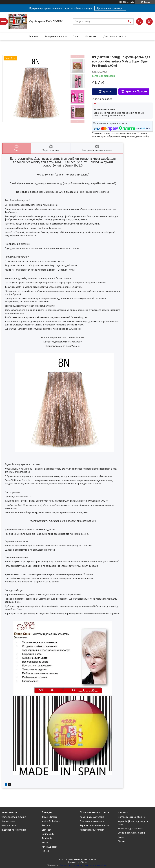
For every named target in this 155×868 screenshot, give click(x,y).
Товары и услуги (54, 37)
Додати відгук (149, 21)
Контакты (91, 37)
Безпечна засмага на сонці (132, 833)
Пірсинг (122, 841)
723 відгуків (128, 2)
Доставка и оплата (115, 37)
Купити (107, 91)
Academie (47, 838)
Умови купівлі (8, 821)
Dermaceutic (48, 834)
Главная (34, 37)
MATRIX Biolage (50, 847)
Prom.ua (92, 859)
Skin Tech (47, 830)
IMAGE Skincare (50, 817)
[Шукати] (130, 21)
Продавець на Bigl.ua (78, 862)
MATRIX (46, 843)
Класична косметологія (92, 817)
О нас (76, 37)
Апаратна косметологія (92, 830)
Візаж (121, 837)
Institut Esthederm (51, 821)
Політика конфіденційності (96, 865)
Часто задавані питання (14, 817)
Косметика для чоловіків (131, 829)
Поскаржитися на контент (71, 865)
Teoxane (46, 825)
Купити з (136, 91)
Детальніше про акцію (110, 8)
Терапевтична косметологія (94, 825)
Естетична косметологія (92, 821)
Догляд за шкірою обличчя (132, 817)
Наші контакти (9, 825)
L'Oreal (45, 851)
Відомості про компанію (14, 830)
